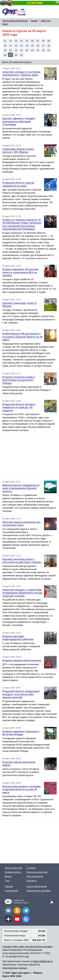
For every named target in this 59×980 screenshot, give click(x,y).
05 (27, 41)
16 (38, 45)
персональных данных (15, 968)
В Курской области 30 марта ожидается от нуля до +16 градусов (19, 407)
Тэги (7, 881)
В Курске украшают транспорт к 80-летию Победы (21, 733)
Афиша (9, 886)
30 (16, 55)
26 (43, 50)
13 (21, 45)
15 (32, 45)
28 (5, 55)
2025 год (45, 21)
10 (5, 45)
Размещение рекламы (39, 891)
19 (5, 50)
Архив (34, 21)
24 (32, 50)
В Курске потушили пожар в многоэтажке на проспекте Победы (19, 380)
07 (38, 41)
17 (43, 45)
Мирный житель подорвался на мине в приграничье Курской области (21, 488)
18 (49, 45)
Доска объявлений (37, 886)
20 (11, 50)
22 (21, 50)
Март (5, 24)
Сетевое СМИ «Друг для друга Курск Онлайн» (28, 946)
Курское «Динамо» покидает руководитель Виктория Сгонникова (19, 121)
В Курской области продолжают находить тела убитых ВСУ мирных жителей (21, 694)
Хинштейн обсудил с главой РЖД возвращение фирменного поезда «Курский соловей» (22, 593)
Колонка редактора (37, 872)
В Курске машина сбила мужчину (22, 660)
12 (16, 45)
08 (43, 41)
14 (27, 45)
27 (49, 50)
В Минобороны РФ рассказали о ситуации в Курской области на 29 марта (22, 337)
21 (16, 50)
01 (5, 41)
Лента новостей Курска (15, 21)
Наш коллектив (35, 876)
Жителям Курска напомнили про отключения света (21, 524)
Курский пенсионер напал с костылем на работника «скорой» (22, 561)
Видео (8, 876)
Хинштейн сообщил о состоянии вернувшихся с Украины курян (21, 73)
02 (11, 41)
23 (27, 50)
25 (38, 50)
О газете (31, 868)
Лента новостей (13, 868)
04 (21, 41)
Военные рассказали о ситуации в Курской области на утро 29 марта (21, 789)
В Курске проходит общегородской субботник (18, 638)
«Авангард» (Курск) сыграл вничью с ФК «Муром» (18, 151)
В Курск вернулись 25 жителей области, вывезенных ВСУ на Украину (20, 272)
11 (11, 45)
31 (21, 55)
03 (16, 41)
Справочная (11, 891)
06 (32, 41)
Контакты (32, 881)
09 (49, 41)
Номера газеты (13, 872)
